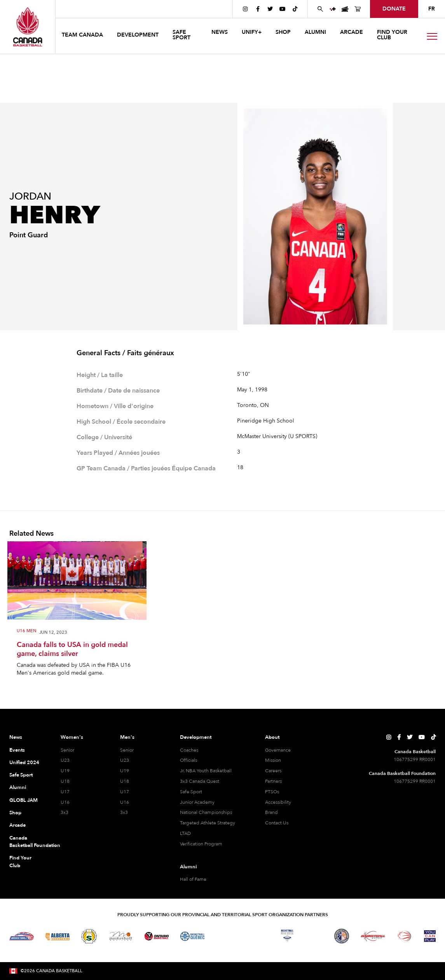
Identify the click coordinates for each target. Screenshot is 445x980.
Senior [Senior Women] (67, 750)
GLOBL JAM (24, 800)
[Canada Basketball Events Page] (345, 9)
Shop (15, 813)
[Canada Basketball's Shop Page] (358, 9)
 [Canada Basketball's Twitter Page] (270, 9)
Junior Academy (197, 802)
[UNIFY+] (333, 9)
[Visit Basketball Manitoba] (121, 936)
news (220, 32)
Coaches (189, 750)
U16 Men (26, 631)
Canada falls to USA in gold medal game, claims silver (72, 650)
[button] (83, 36)
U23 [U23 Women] (65, 760)
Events (17, 750)
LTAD (185, 833)
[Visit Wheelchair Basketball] (405, 936)
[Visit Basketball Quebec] (193, 936)
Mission (273, 760)
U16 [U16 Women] (65, 802)
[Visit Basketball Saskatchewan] (89, 936)
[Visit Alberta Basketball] (57, 936)
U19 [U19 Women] (65, 771)
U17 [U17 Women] (65, 792)
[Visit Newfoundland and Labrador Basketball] (342, 936)
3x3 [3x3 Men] (124, 812)
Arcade (17, 825)
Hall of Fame (193, 879)
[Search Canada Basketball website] (320, 9)
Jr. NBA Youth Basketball (206, 771)
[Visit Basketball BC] (22, 936)
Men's (127, 737)
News (16, 737)
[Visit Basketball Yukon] (373, 936)
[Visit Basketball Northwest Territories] (224, 936)
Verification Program (201, 844)
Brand (271, 812)
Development (196, 737)
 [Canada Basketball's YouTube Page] (283, 9)
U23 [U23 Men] (125, 760)
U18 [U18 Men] (125, 781)
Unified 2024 (24, 763)
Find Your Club (20, 862)
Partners (273, 781)
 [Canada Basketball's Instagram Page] (245, 9)
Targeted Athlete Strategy (208, 823)
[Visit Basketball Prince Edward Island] (314, 936)
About (272, 737)
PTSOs (272, 792)
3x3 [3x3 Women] (65, 812)
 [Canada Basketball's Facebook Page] (258, 9)
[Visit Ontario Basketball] (156, 936)
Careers (273, 771)
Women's (72, 737)
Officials (188, 760)
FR (432, 9)
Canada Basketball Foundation (26, 842)
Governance (278, 750)
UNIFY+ (252, 32)
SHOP (283, 32)
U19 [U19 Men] (125, 771)
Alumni (18, 787)
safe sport (181, 35)
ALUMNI (315, 32)
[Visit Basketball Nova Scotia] (287, 936)
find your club (392, 35)
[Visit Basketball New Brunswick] (256, 936)
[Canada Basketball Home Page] (28, 27)
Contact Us (277, 823)
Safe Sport (21, 775)
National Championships (206, 812)
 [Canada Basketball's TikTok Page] (295, 9)
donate (394, 9)
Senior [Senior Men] (127, 750)
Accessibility (278, 802)
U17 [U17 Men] (125, 792)
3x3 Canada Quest (200, 781)
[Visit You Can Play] (430, 936)
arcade (352, 32)
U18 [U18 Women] (65, 781)
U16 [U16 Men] (125, 802)
